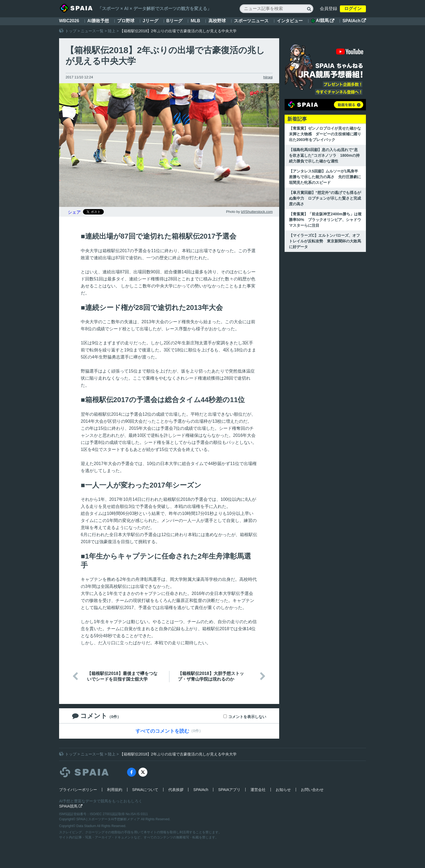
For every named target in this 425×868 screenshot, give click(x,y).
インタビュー (290, 21)
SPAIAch (354, 21)
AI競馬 (323, 21)
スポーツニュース (251, 21)
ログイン (353, 9)
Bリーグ (175, 21)
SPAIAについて (145, 790)
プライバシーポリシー (78, 790)
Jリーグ (151, 21)
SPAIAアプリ (229, 790)
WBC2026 (69, 21)
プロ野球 (126, 21)
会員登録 (329, 9)
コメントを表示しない (247, 717)
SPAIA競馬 (71, 806)
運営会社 (258, 790)
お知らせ (283, 790)
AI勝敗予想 (98, 21)
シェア (74, 212)
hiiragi (268, 77)
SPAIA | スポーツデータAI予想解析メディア (109, 819)
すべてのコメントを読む (162, 731)
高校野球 (217, 21)
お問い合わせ (312, 790)
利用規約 (115, 790)
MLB (196, 21)
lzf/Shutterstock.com (257, 212)
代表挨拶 (176, 790)
